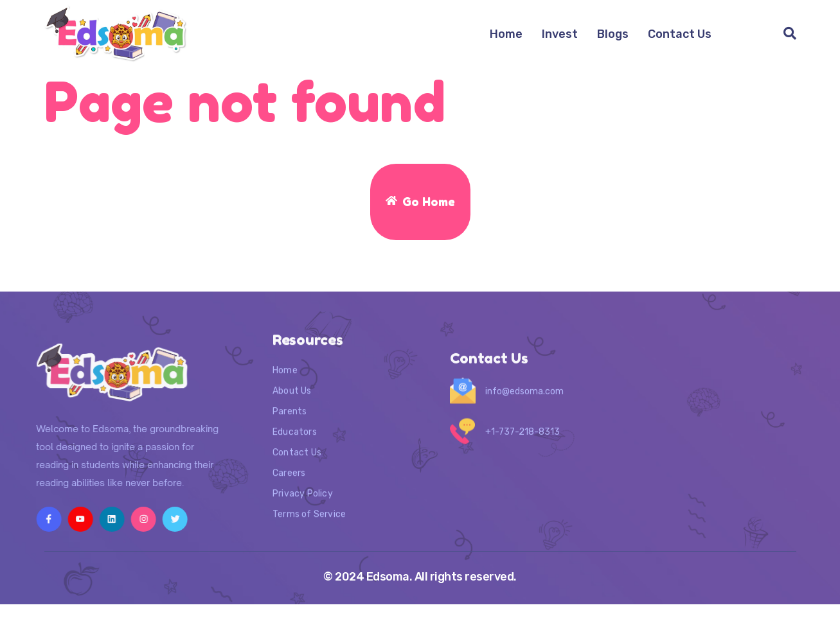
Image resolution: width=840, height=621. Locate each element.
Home (506, 34)
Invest (560, 34)
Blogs (613, 34)
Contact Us (680, 34)
